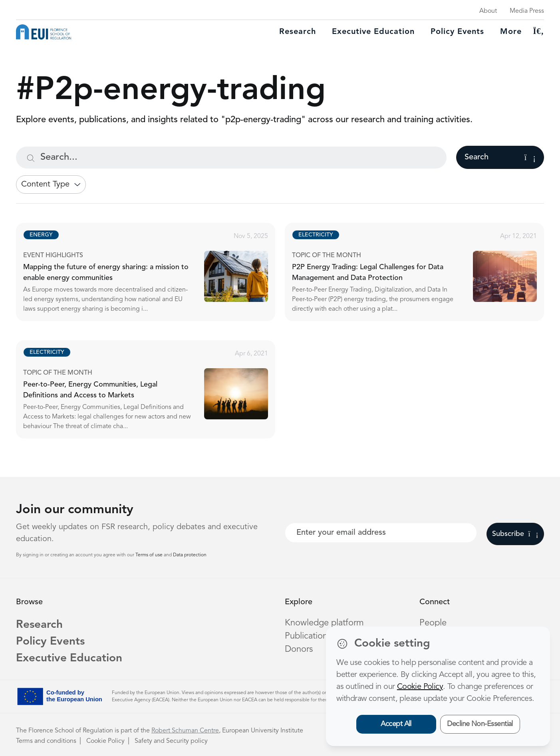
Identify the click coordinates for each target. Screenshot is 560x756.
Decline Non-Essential (480, 724)
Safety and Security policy (171, 741)
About (488, 11)
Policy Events (457, 32)
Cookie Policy (105, 741)
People (433, 623)
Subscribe (515, 534)
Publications (308, 636)
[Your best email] (381, 533)
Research (298, 32)
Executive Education (69, 659)
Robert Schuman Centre (185, 731)
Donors (299, 649)
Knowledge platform (324, 623)
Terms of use (150, 555)
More (511, 32)
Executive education (373, 32)
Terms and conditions (46, 741)
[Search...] (231, 158)
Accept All (396, 724)
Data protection (190, 555)
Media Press (527, 11)
